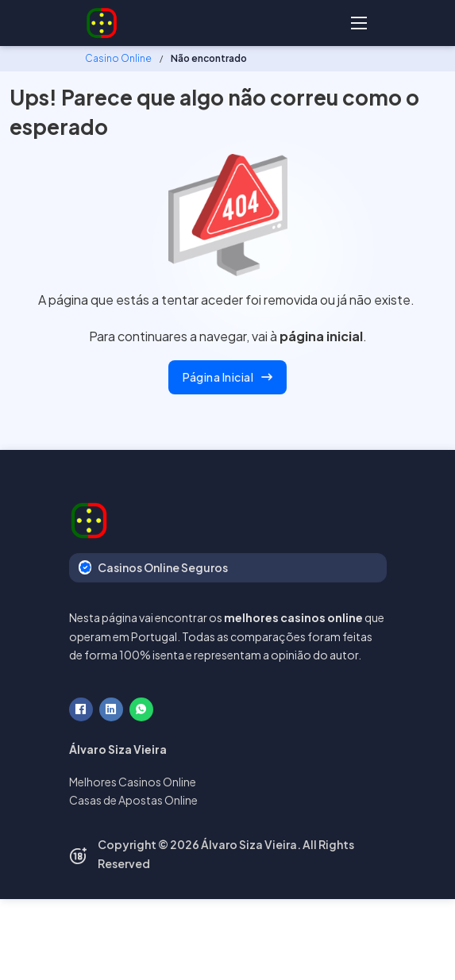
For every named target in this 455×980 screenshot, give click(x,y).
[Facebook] (81, 709)
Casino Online (118, 58)
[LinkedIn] (111, 709)
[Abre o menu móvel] (359, 23)
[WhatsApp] (141, 709)
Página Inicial (227, 377)
